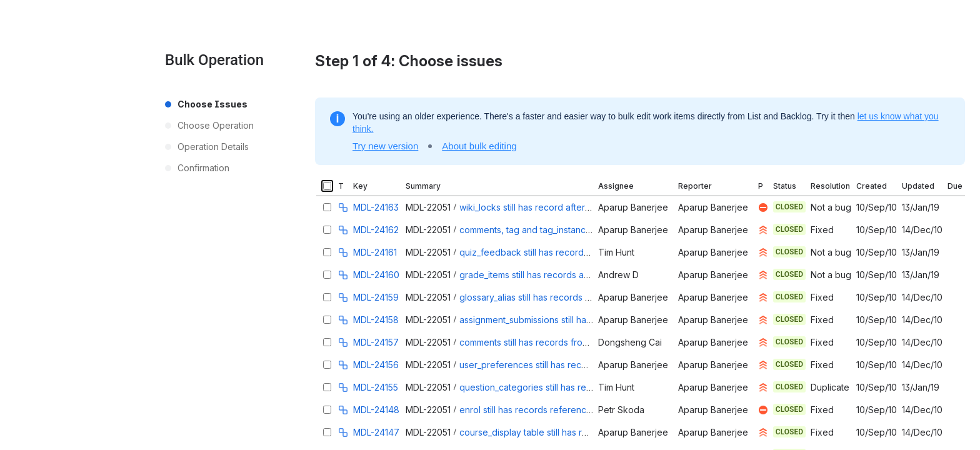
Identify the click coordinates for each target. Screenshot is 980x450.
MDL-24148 (376, 410)
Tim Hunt (616, 252)
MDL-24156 (376, 365)
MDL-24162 (376, 230)
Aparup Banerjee (633, 207)
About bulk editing (479, 146)
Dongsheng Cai (630, 342)
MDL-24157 (376, 342)
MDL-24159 (376, 297)
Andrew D (618, 275)
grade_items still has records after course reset (556, 275)
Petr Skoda (621, 410)
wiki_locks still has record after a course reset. (554, 207)
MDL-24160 (376, 275)
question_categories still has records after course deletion (579, 387)
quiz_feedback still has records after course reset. (563, 252)
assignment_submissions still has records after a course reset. (586, 320)
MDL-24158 (376, 320)
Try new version (385, 146)
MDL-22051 (428, 207)
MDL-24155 (376, 387)
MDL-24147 (376, 432)
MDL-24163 (376, 207)
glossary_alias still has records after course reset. (560, 297)
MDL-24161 (375, 252)
